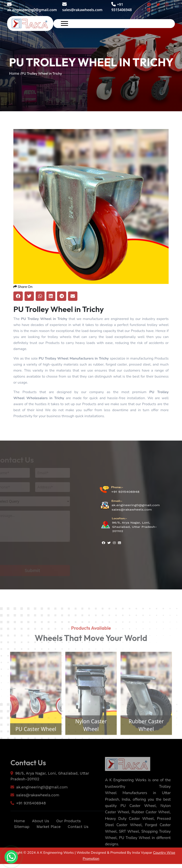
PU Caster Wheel (31, 744)
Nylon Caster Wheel (91, 739)
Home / (15, 73)
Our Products (70, 834)
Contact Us (80, 840)
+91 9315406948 (125, 502)
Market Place (48, 840)
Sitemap (18, 840)
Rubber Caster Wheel (151, 739)
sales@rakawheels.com (82, 7)
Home (16, 834)
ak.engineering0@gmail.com (32, 7)
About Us (39, 834)
